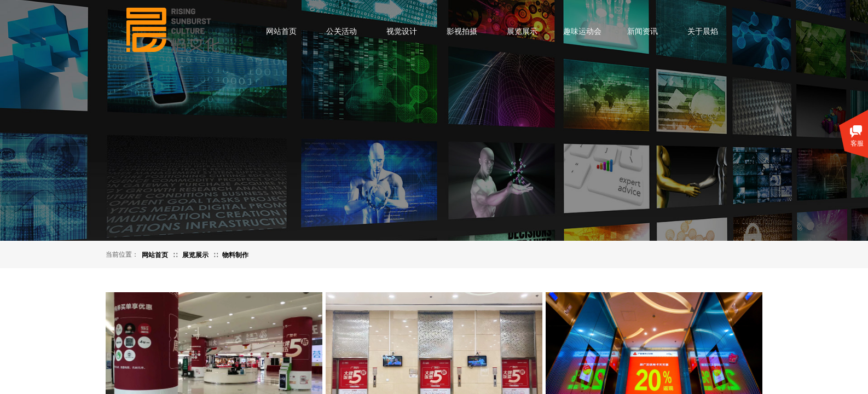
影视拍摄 (462, 31)
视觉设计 (402, 31)
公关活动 (342, 31)
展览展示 (522, 31)
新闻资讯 (643, 31)
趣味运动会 (582, 31)
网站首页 (281, 31)
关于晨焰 (703, 31)
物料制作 (235, 255)
